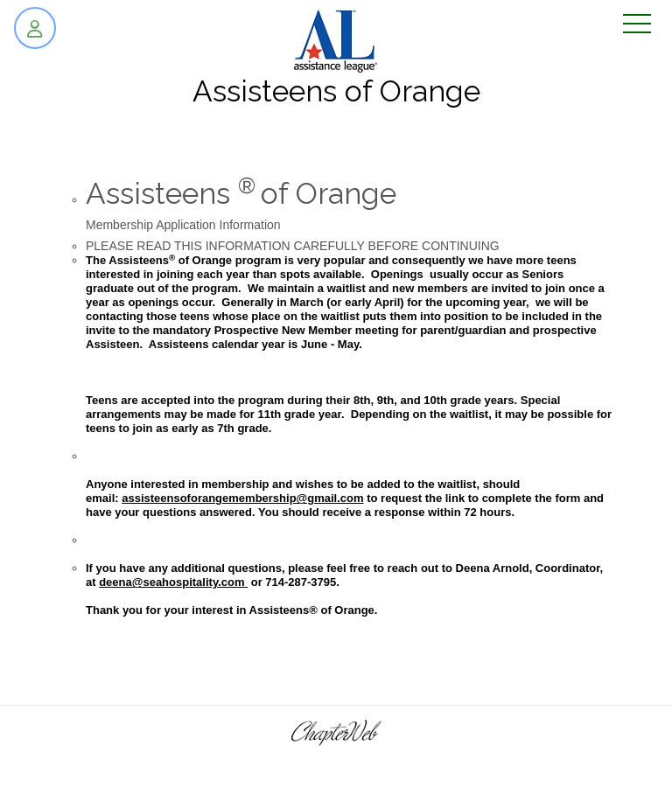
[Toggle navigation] (637, 25)
